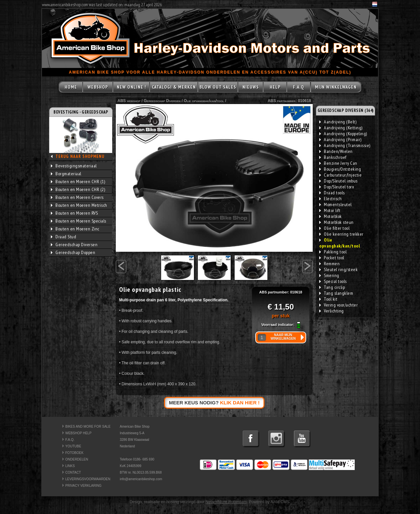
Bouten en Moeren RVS (74, 213)
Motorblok (331, 216)
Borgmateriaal (66, 174)
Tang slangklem (336, 293)
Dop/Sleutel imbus (338, 181)
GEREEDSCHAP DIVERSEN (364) (346, 110)
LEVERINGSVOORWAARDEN (88, 479)
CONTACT (73, 472)
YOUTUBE (73, 446)
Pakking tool (333, 252)
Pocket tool (332, 258)
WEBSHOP (98, 87)
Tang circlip (332, 287)
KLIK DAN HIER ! (240, 403)
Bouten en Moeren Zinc (75, 229)
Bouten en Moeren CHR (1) (78, 182)
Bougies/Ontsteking (340, 169)
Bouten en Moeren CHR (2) (78, 189)
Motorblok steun (336, 222)
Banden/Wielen (336, 151)
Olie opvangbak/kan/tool (204, 101)
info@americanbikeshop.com (141, 479)
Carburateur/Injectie (340, 175)
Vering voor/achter (338, 305)
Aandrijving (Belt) (338, 122)
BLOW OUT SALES (218, 87)
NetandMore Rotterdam (226, 502)
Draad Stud (63, 237)
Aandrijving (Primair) (340, 139)
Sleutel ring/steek (338, 269)
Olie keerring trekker (341, 234)
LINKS (70, 466)
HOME (71, 87)
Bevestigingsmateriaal (74, 166)
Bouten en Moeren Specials (79, 221)
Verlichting (332, 311)
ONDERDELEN (77, 459)
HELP (275, 87)
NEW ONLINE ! (131, 87)
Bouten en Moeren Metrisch (79, 205)
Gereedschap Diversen (74, 245)
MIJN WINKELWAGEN (336, 87)
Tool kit (328, 299)
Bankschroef (333, 157)
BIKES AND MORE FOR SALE (88, 427)
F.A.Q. (70, 440)
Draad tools (332, 193)
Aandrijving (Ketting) (341, 128)
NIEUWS (251, 87)
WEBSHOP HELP (78, 433)
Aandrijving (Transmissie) (345, 145)
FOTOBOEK (74, 453)
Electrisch (330, 199)
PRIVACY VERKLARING (83, 486)
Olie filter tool (334, 228)
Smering (329, 275)
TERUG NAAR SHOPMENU (80, 156)
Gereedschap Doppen (73, 252)
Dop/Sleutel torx (337, 187)
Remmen (329, 264)
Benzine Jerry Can (338, 163)
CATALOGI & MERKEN (174, 87)
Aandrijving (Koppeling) (343, 134)
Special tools (333, 281)
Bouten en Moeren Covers (77, 197)
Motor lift (330, 210)
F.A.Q (299, 87)
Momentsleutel (336, 204)
